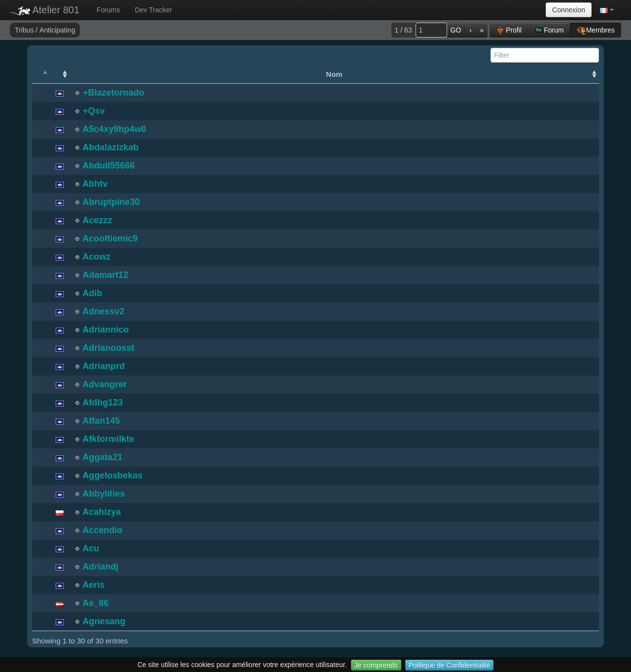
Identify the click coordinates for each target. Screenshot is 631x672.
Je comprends (376, 665)
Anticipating (57, 30)
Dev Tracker (154, 10)
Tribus (25, 30)
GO (456, 30)
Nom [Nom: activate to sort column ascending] (334, 74)
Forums (108, 10)
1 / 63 (403, 30)
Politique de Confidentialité (450, 665)
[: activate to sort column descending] (41, 74)
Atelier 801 (45, 10)
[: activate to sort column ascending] (60, 74)
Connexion (569, 10)
